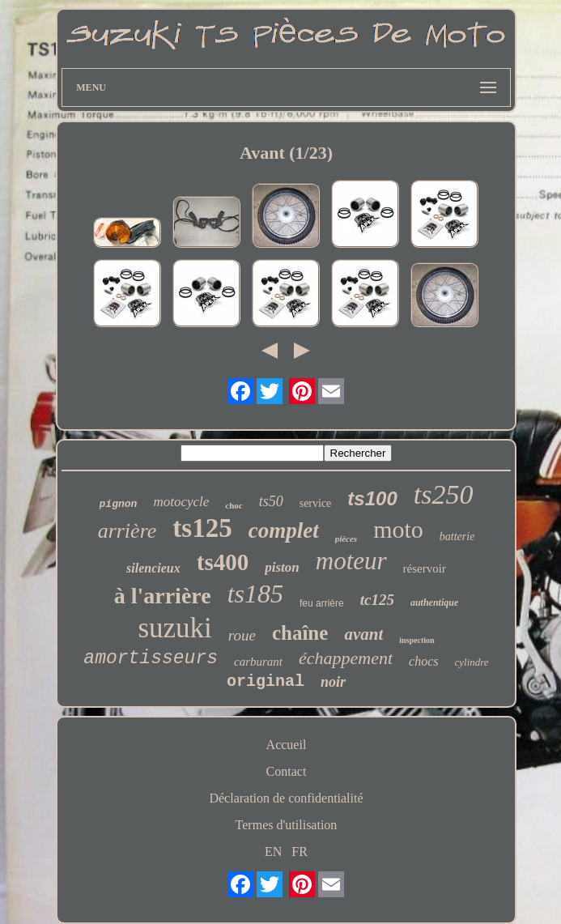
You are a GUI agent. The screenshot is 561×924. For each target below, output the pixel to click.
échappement (346, 658)
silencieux (153, 568)
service (316, 503)
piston (282, 567)
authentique (434, 603)
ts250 (444, 494)
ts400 (223, 562)
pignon (119, 504)
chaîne (300, 633)
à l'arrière (163, 596)
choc (234, 505)
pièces (346, 539)
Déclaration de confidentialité (286, 798)
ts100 (372, 498)
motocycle (181, 502)
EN (273, 852)
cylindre (472, 662)
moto (398, 529)
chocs (423, 661)
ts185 (255, 594)
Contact (287, 771)
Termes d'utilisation (287, 825)
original (266, 681)
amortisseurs (151, 658)
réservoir (425, 568)
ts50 (271, 501)
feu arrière (322, 603)
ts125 (202, 528)
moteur (351, 561)
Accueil (287, 745)
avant (363, 634)
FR (300, 852)
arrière (127, 531)
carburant (258, 662)
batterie (457, 537)
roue (242, 635)
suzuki (174, 628)
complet (284, 530)
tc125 (377, 600)
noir (333, 682)
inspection (416, 640)
